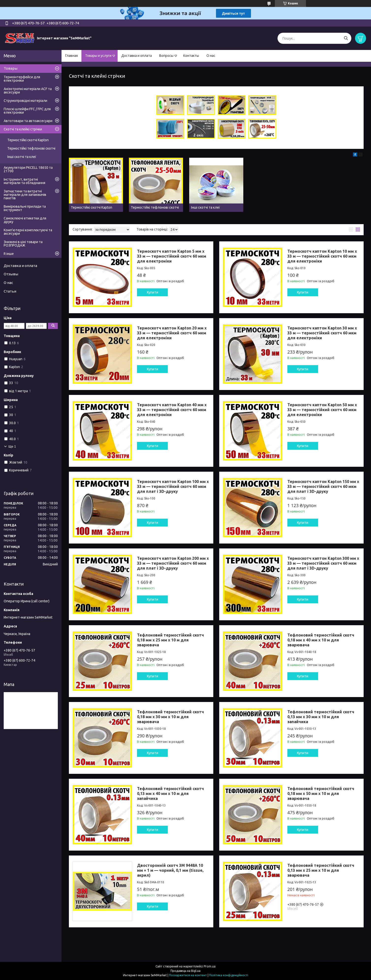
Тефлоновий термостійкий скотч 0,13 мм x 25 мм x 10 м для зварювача (321, 870)
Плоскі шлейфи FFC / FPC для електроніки (27, 111)
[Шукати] (346, 38)
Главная (71, 56)
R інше (9, 254)
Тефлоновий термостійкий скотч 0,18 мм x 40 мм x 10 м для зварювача (321, 640)
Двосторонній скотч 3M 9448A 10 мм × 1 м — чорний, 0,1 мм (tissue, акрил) (170, 870)
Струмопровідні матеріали (25, 101)
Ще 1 (12, 446)
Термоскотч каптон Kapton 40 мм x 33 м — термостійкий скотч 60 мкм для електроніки (172, 410)
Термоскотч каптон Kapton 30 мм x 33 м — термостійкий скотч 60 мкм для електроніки (322, 333)
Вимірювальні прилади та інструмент (25, 208)
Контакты (191, 56)
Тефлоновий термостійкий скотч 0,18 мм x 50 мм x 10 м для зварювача (321, 793)
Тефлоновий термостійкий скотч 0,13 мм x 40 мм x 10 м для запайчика (170, 793)
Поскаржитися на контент (188, 975)
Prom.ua (210, 966)
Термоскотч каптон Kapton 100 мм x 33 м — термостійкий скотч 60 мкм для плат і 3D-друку (173, 486)
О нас (211, 56)
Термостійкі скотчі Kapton (28, 140)
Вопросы (166, 56)
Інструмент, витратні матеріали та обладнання (24, 181)
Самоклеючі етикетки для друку (25, 220)
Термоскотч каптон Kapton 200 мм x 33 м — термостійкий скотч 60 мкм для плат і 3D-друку (173, 563)
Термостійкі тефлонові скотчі (31, 148)
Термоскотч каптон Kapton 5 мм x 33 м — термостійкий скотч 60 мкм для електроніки (172, 256)
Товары (11, 68)
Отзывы (11, 274)
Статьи (10, 291)
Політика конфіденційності (229, 975)
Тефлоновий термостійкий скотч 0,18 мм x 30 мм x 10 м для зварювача (170, 717)
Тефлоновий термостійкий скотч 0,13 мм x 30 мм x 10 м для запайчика (321, 717)
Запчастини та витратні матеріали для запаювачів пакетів (25, 195)
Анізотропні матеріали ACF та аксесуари (28, 91)
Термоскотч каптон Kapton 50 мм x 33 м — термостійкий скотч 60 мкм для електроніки (322, 410)
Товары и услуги (98, 56)
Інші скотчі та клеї (22, 157)
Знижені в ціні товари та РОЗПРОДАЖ (23, 244)
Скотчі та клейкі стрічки (23, 129)
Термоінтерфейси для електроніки (22, 79)
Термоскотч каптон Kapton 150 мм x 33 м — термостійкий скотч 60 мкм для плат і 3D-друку (323, 486)
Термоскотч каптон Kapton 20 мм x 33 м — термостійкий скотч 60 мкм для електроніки (172, 333)
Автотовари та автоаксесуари (28, 121)
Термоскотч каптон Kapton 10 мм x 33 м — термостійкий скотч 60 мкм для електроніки (322, 256)
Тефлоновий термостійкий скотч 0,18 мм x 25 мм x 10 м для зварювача (170, 640)
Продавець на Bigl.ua (185, 971)
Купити (153, 292)
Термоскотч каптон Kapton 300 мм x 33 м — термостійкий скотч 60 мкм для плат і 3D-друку (323, 563)
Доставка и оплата (137, 56)
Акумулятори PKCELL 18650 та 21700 (28, 169)
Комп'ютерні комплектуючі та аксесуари (28, 232)
